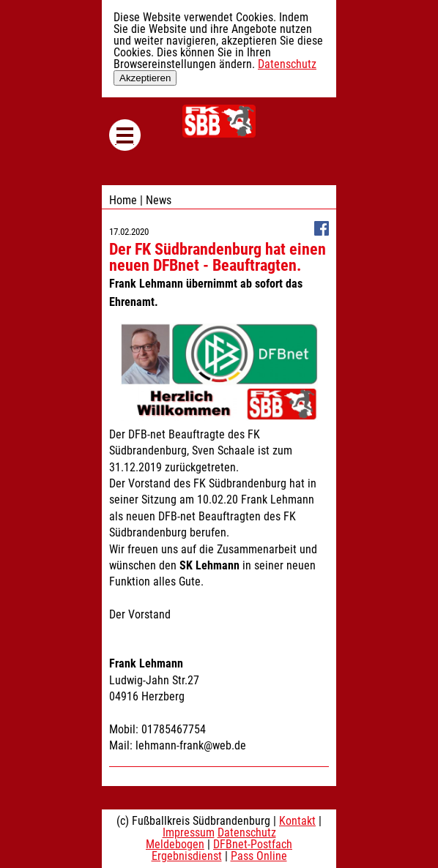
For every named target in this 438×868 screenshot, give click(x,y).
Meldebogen (175, 844)
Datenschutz (287, 64)
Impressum (189, 833)
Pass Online (259, 856)
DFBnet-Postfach (253, 844)
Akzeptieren (145, 78)
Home (123, 200)
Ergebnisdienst (187, 856)
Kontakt (297, 821)
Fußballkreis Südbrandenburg (219, 121)
